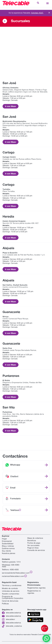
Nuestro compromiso (11, 594)
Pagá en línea (33, 548)
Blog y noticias (8, 546)
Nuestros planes (9, 553)
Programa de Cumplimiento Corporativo (13, 597)
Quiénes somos (8, 549)
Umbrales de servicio (11, 591)
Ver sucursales (33, 546)
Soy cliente (6, 551)
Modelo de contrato (10, 589)
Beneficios (32, 541)
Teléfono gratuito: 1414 (11, 562)
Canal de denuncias (10, 601)
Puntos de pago (34, 543)
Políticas (5, 604)
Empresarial (7, 541)
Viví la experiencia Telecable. (26, 13)
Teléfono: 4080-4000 (10, 570)
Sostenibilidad (8, 544)
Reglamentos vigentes (36, 588)
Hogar (4, 539)
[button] (48, 3)
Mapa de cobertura (35, 538)
